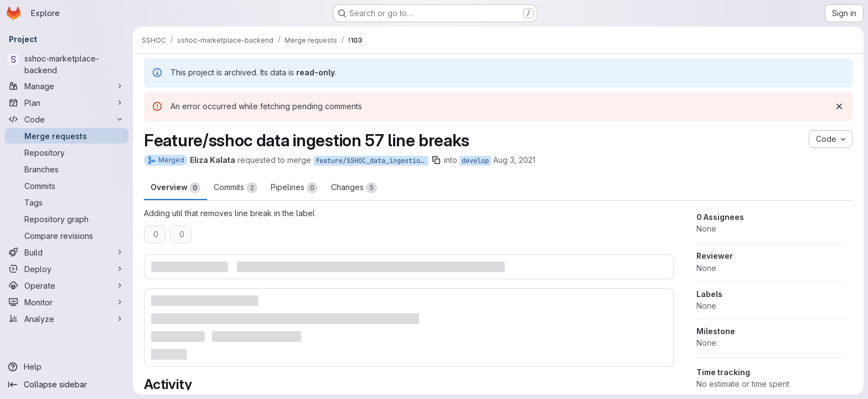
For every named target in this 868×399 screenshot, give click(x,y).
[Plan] (66, 103)
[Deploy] (66, 269)
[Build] (66, 252)
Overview (175, 188)
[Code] (66, 119)
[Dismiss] (839, 106)
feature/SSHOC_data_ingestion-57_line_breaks (372, 161)
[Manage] (66, 86)
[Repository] (66, 152)
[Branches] (66, 169)
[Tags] (66, 202)
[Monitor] (66, 302)
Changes (354, 188)
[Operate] (66, 285)
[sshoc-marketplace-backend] (66, 64)
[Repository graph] (66, 219)
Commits (236, 188)
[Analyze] (66, 319)
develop (475, 161)
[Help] (66, 367)
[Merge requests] (66, 136)
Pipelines (294, 188)
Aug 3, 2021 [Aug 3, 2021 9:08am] (514, 160)
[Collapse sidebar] (66, 385)
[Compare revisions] (66, 236)
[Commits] (66, 186)
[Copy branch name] (436, 160)
